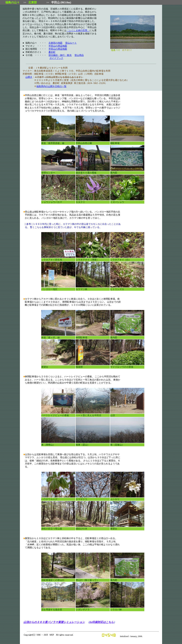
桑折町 (52, 52)
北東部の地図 (55, 43)
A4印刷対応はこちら (102, 622)
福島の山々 (12, 2)
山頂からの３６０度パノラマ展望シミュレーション (54, 622)
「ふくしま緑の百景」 (78, 30)
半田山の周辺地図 (58, 46)
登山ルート (71, 43)
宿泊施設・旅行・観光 (60, 55)
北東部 (33, 2)
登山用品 (79, 55)
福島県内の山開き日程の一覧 (52, 86)
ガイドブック (56, 58)
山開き (29, 77)
